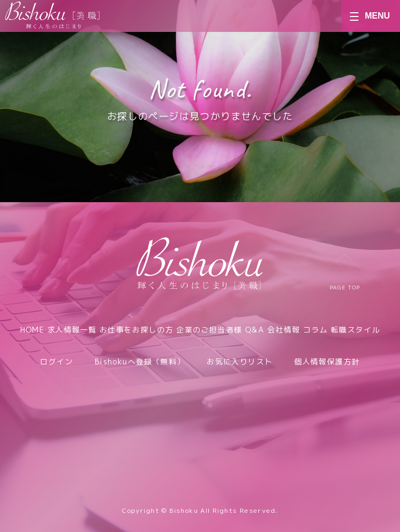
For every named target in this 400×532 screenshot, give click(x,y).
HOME (32, 330)
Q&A (255, 330)
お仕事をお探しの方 (137, 330)
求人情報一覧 (72, 330)
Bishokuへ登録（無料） (140, 361)
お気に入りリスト (239, 361)
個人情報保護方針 (327, 361)
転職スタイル (355, 330)
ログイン (56, 361)
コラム (315, 330)
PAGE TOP (345, 272)
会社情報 (284, 330)
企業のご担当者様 (209, 330)
